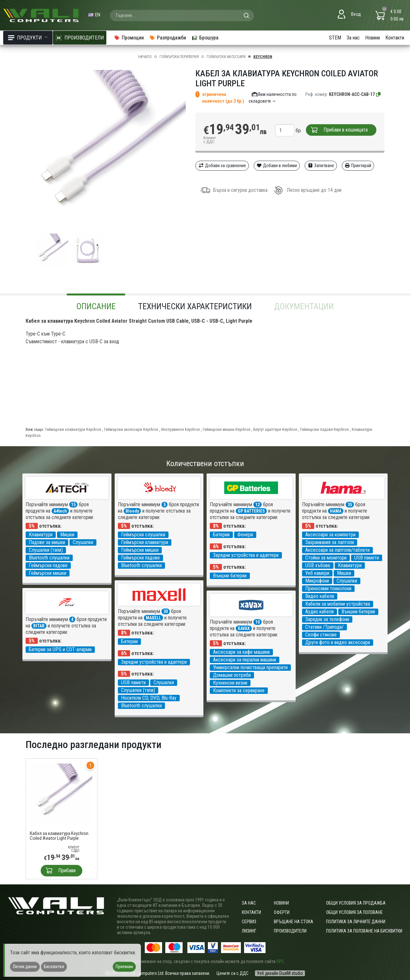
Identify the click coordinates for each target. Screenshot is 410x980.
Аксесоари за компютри (330, 535)
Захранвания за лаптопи (330, 542)
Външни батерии (230, 576)
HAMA (336, 511)
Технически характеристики (195, 306)
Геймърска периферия (179, 57)
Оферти (282, 912)
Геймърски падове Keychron (324, 429)
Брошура (205, 38)
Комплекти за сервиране (239, 690)
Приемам (124, 967)
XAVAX (244, 628)
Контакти (395, 38)
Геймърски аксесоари (226, 57)
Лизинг (249, 931)
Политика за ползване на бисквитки (364, 931)
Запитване (321, 166)
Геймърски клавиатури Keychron (73, 429)
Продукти (28, 38)
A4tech (60, 511)
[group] (106, 150)
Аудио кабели (320, 612)
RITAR (39, 626)
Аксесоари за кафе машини (241, 652)
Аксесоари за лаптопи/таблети (337, 550)
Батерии (221, 535)
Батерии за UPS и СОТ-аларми (60, 649)
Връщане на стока (294, 922)
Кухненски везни (230, 683)
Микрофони (317, 581)
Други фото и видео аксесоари (338, 642)
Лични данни (25, 967)
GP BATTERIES (251, 511)
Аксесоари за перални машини (245, 660)
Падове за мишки (47, 542)
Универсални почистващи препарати (250, 667)
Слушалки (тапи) (46, 550)
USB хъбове (318, 565)
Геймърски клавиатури (145, 542)
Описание (96, 306)
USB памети (367, 558)
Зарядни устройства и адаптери (246, 555)
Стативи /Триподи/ (324, 627)
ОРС (280, 961)
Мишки (67, 535)
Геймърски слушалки (143, 535)
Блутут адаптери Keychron (275, 429)
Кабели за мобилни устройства (338, 604)
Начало (145, 57)
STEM (335, 38)
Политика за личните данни (356, 922)
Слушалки (83, 542)
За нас (353, 38)
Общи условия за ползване (354, 912)
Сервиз (249, 922)
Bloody (132, 511)
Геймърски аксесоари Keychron (131, 429)
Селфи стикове (321, 635)
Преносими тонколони (328, 588)
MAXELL (153, 618)
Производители (290, 931)
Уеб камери (317, 573)
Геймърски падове (48, 565)
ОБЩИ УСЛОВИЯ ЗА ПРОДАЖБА (356, 903)
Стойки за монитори (326, 558)
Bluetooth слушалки (49, 558)
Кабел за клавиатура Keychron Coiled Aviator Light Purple (59, 836)
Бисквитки (54, 967)
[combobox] (182, 15)
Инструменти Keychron (180, 429)
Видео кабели (320, 596)
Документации (304, 306)
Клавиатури (41, 535)
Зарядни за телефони (327, 619)
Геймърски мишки (48, 573)
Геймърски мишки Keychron (227, 429)
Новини (373, 38)
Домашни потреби (232, 675)
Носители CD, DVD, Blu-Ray (149, 698)
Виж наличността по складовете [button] (273, 98)
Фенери (245, 535)
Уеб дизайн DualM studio (280, 973)
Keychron (263, 57)
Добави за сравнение (222, 166)
